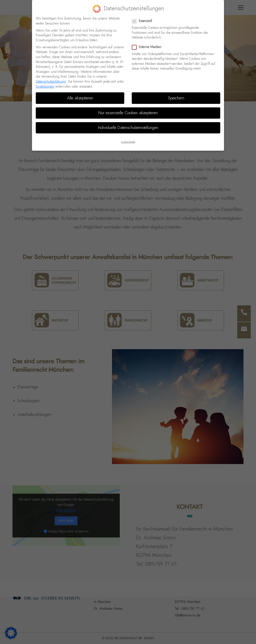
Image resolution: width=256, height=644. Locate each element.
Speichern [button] (176, 94)
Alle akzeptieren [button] (80, 94)
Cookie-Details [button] (128, 138)
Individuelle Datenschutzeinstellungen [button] (128, 123)
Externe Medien (148, 43)
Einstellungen (45, 82)
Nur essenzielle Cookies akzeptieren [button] (128, 108)
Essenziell (143, 17)
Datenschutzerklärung (51, 77)
